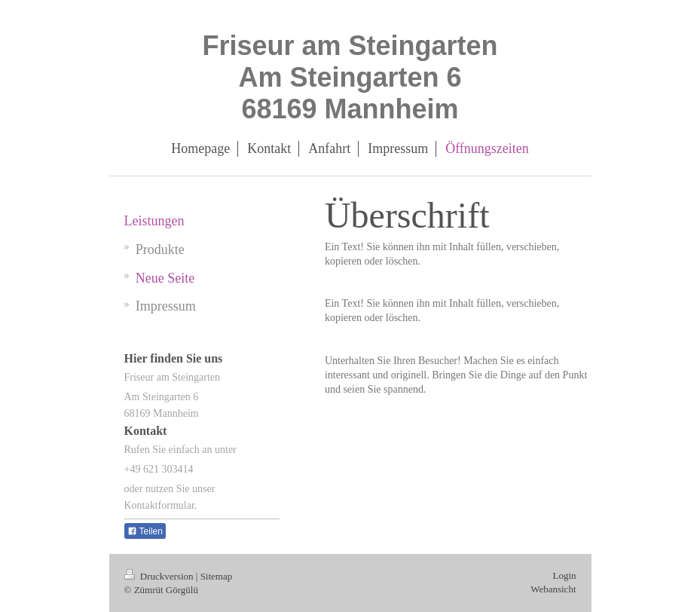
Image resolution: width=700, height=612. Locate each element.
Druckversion (160, 576)
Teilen (145, 531)
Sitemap (217, 576)
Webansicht (553, 589)
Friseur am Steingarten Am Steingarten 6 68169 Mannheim (350, 77)
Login (564, 575)
